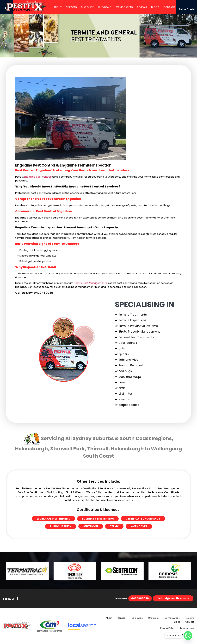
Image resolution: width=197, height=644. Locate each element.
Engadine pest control (37, 177)
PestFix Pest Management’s (91, 283)
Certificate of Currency (143, 519)
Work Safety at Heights (53, 519)
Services (71, 7)
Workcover (139, 526)
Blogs (155, 7)
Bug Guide (87, 7)
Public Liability (61, 526)
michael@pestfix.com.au (173, 598)
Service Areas (124, 7)
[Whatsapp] (188, 636)
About (58, 7)
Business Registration (98, 519)
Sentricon (91, 526)
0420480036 (43, 293)
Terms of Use (187, 628)
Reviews (142, 7)
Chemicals (105, 7)
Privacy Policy (167, 628)
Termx (114, 526)
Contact (169, 7)
